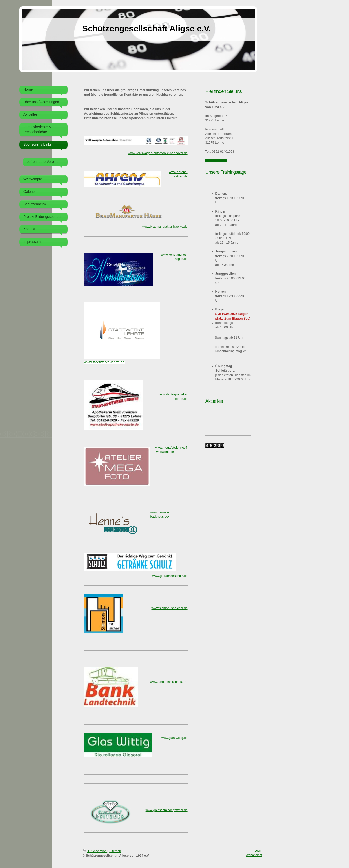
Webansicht (254, 855)
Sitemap (115, 851)
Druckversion (95, 851)
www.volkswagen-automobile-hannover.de (158, 153)
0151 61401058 (216, 161)
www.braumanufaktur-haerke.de (165, 227)
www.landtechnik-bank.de (168, 682)
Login (258, 851)
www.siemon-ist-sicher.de (170, 608)
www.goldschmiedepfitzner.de (167, 810)
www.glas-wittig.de (174, 738)
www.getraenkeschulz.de (170, 576)
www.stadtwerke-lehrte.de (104, 362)
